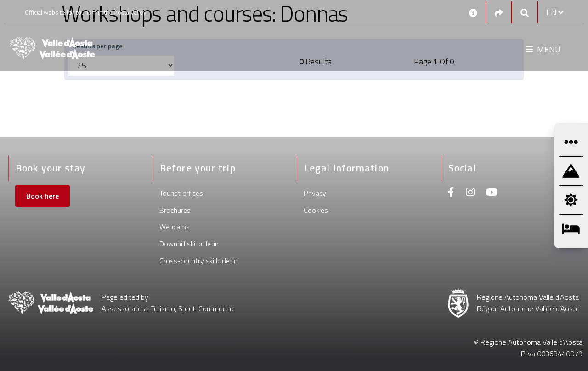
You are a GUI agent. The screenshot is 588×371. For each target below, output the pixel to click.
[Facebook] (451, 193)
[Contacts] (473, 12)
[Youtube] (492, 193)
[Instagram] (470, 193)
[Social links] (499, 13)
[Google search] (525, 13)
